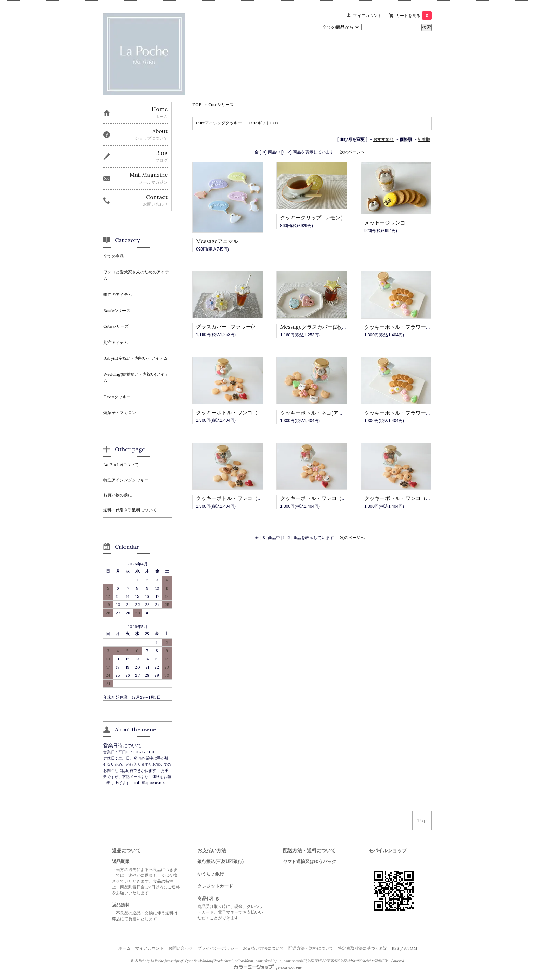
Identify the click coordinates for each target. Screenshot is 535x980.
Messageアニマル (217, 241)
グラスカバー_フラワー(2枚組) (232, 327)
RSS (395, 948)
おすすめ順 (383, 139)
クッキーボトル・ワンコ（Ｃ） (316, 498)
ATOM (410, 948)
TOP (197, 104)
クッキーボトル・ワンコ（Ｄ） (400, 498)
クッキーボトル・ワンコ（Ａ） (232, 412)
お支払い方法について (263, 948)
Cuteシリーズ (221, 104)
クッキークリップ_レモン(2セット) (321, 218)
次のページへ (352, 152)
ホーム (125, 948)
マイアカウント (367, 16)
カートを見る (414, 16)
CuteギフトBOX (264, 123)
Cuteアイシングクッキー (219, 123)
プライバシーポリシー (218, 948)
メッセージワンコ (385, 223)
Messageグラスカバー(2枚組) (315, 327)
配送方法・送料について (311, 948)
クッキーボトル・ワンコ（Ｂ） (232, 498)
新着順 (424, 139)
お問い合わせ (181, 948)
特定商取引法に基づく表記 (363, 948)
